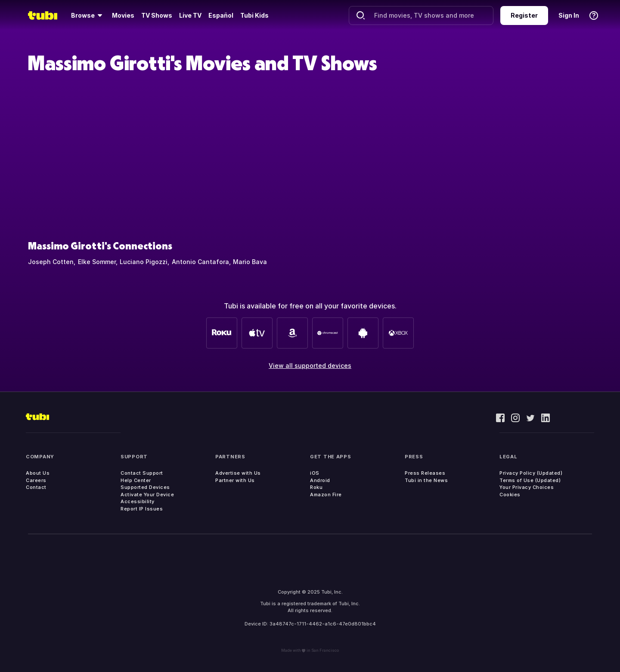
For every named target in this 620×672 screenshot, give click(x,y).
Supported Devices (145, 487)
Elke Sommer (97, 262)
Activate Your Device (147, 495)
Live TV (190, 15)
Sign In (569, 15)
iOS (315, 473)
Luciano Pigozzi (144, 262)
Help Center (136, 480)
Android (320, 480)
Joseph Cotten (51, 262)
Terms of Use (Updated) (530, 480)
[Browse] (88, 16)
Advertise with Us (238, 473)
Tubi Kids (254, 15)
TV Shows (157, 15)
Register (524, 15)
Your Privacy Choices (527, 487)
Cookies (510, 495)
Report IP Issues (142, 509)
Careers (36, 480)
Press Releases (425, 473)
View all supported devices (310, 366)
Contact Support (142, 473)
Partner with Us (235, 480)
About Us (38, 473)
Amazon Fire (326, 495)
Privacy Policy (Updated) (531, 473)
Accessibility (138, 501)
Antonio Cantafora (200, 262)
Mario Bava (250, 262)
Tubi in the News (426, 480)
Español (221, 15)
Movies (123, 15)
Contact (36, 487)
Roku (316, 487)
